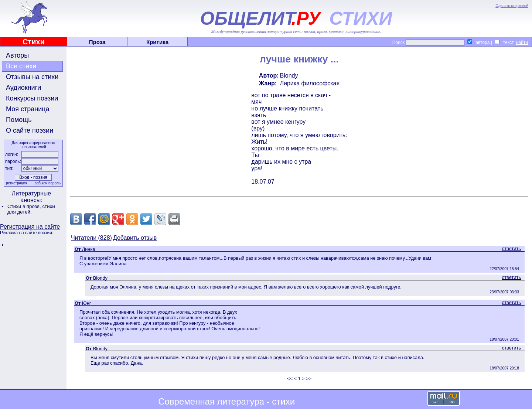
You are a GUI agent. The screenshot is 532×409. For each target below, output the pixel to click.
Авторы (17, 55)
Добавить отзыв (135, 238)
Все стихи (21, 66)
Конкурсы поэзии (32, 98)
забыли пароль (48, 183)
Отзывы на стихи (32, 77)
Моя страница (28, 109)
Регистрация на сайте (30, 227)
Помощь (19, 120)
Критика (157, 42)
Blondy (289, 76)
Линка (89, 249)
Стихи (34, 42)
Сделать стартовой (512, 6)
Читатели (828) (91, 238)
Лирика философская (310, 83)
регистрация (17, 183)
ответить (511, 248)
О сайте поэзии (30, 130)
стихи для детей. (31, 209)
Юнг (87, 303)
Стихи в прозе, (25, 206)
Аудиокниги (23, 88)
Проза (97, 42)
